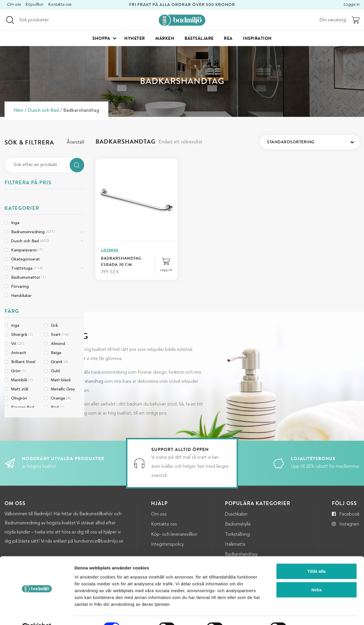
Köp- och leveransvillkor (174, 535)
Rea (228, 39)
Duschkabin (236, 514)
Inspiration (257, 39)
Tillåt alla (317, 558)
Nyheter (135, 39)
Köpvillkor (34, 5)
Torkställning (237, 535)
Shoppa (101, 39)
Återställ (76, 142)
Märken (165, 39)
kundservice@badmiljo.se (99, 541)
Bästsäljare (199, 39)
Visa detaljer (310, 614)
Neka (317, 577)
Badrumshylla (238, 524)
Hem (18, 111)
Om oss (14, 5)
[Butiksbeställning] (310, 142)
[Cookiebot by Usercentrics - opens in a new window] (37, 614)
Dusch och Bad (43, 111)
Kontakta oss (60, 5)
